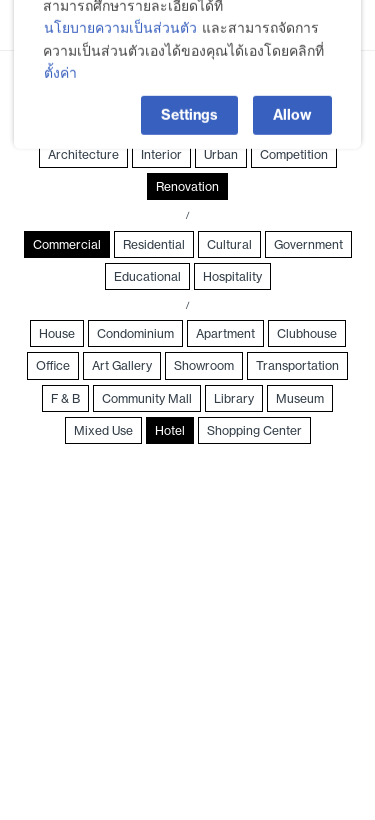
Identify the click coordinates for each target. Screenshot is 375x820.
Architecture (83, 154)
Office (53, 365)
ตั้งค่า (60, 54)
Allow (292, 97)
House (57, 333)
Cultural (229, 244)
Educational (147, 276)
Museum (300, 398)
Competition (294, 154)
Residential (154, 244)
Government (308, 244)
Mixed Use (103, 430)
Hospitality (232, 276)
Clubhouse (307, 333)
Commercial (67, 244)
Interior (161, 154)
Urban (221, 154)
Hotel (170, 430)
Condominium (135, 333)
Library (234, 398)
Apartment (225, 333)
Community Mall (147, 398)
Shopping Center (254, 430)
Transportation (297, 365)
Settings (189, 97)
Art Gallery (122, 365)
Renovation (187, 186)
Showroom (204, 365)
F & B (65, 398)
